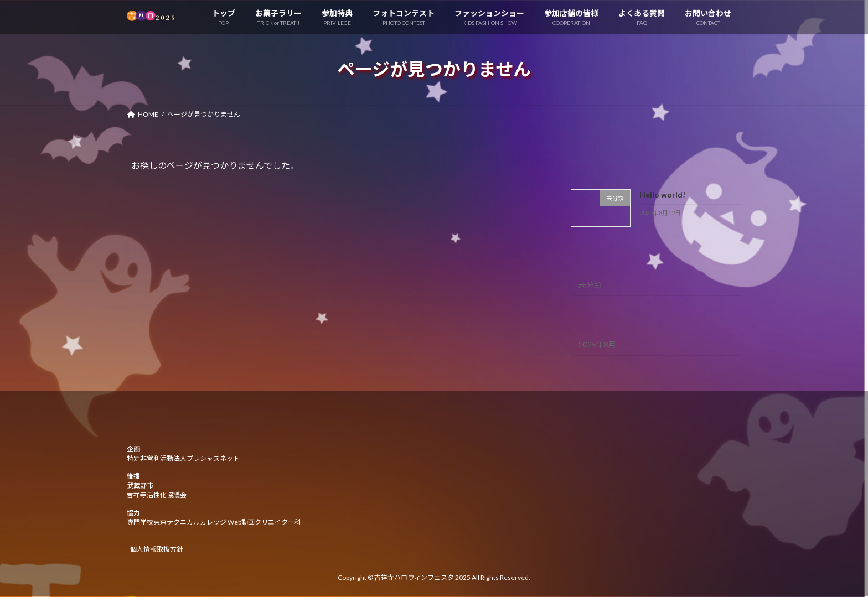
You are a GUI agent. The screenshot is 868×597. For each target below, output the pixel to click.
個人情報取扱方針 (157, 550)
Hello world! (662, 194)
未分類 (590, 285)
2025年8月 (597, 344)
